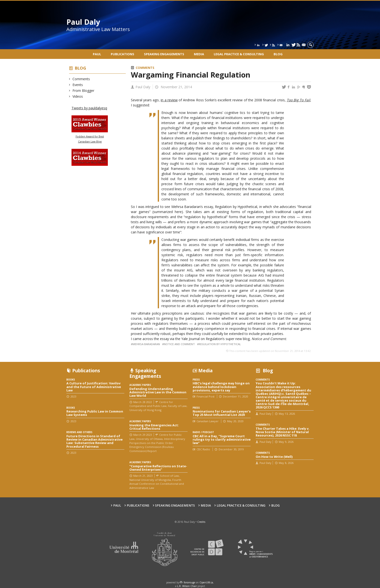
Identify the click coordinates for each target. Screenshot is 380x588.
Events (78, 85)
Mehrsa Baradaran (146, 344)
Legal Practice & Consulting (239, 54)
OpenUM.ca (206, 582)
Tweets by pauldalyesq (89, 108)
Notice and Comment (179, 344)
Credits (201, 522)
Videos (78, 96)
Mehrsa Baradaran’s (187, 207)
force (189, 582)
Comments (81, 79)
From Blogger (83, 91)
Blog (278, 54)
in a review (169, 100)
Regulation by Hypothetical (236, 207)
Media (199, 54)
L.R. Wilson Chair (187, 586)
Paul (97, 54)
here (178, 212)
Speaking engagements (164, 54)
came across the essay (151, 339)
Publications (123, 54)
